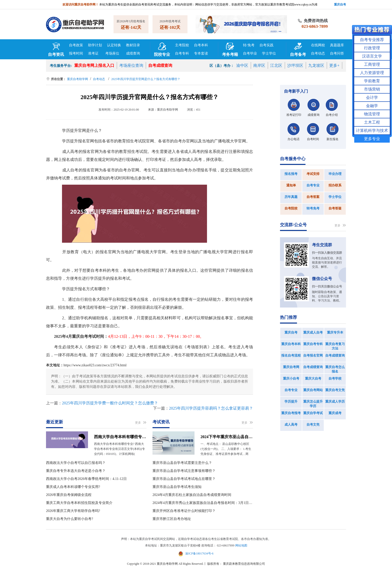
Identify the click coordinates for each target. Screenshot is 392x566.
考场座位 (112, 53)
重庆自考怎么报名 (335, 369)
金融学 (372, 106)
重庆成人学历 (335, 401)
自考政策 (76, 45)
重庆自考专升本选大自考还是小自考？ (76, 471)
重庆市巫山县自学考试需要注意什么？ (182, 463)
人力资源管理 (372, 73)
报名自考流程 (291, 355)
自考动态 (318, 53)
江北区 (276, 65)
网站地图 (241, 545)
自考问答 (337, 53)
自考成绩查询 (160, 65)
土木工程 (372, 122)
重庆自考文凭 (335, 390)
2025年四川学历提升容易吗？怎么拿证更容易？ (211, 408)
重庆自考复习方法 (335, 346)
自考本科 (201, 45)
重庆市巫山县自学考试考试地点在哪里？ (184, 479)
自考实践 (266, 45)
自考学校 (335, 378)
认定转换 (114, 45)
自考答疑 (335, 208)
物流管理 (372, 114)
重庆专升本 (335, 332)
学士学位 (269, 53)
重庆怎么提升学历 (313, 404)
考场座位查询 (131, 65)
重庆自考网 (291, 367)
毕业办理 (335, 174)
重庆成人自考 (313, 332)
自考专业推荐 (372, 40)
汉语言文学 (372, 56)
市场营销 (372, 89)
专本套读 (201, 53)
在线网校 (318, 45)
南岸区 (259, 65)
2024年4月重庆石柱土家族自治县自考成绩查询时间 (192, 495)
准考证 (93, 53)
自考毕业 (250, 53)
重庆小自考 (291, 378)
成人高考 (291, 424)
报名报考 (291, 174)
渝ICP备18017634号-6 (196, 553)
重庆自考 (291, 332)
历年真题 (291, 197)
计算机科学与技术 (372, 130)
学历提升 (291, 401)
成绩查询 (133, 53)
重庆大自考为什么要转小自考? (69, 519)
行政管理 (372, 48)
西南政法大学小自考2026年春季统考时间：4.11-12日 (86, 479)
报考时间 (76, 53)
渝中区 (242, 65)
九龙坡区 (316, 65)
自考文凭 (313, 424)
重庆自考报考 (291, 413)
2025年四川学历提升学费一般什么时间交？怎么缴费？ (110, 403)
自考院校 (291, 208)
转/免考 (249, 45)
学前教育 (372, 81)
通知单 (291, 185)
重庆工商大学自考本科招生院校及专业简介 (79, 503)
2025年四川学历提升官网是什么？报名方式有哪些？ (146, 79)
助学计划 (95, 45)
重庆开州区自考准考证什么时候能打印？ (184, 511)
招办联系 (335, 185)
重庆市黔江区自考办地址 (172, 519)
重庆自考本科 (291, 344)
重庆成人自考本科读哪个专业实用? (73, 487)
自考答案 (313, 197)
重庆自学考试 (313, 413)
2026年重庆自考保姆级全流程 (69, 495)
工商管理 (372, 64)
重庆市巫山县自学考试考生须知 (177, 487)
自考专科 (182, 53)
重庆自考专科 (313, 344)
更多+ (334, 65)
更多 (141, 423)
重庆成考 (335, 413)
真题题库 (337, 45)
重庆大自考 (313, 378)
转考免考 (313, 208)
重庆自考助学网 (77, 79)
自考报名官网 (313, 355)
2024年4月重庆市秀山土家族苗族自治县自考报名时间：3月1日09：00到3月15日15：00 (203, 503)
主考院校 (182, 45)
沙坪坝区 (295, 65)
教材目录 (133, 45)
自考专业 (313, 185)
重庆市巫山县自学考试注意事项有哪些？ (184, 471)
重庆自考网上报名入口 (94, 65)
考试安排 (313, 174)
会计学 (372, 97)
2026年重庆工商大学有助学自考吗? (73, 511)
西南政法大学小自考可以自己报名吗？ (76, 463)
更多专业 (372, 139)
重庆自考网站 (313, 390)
